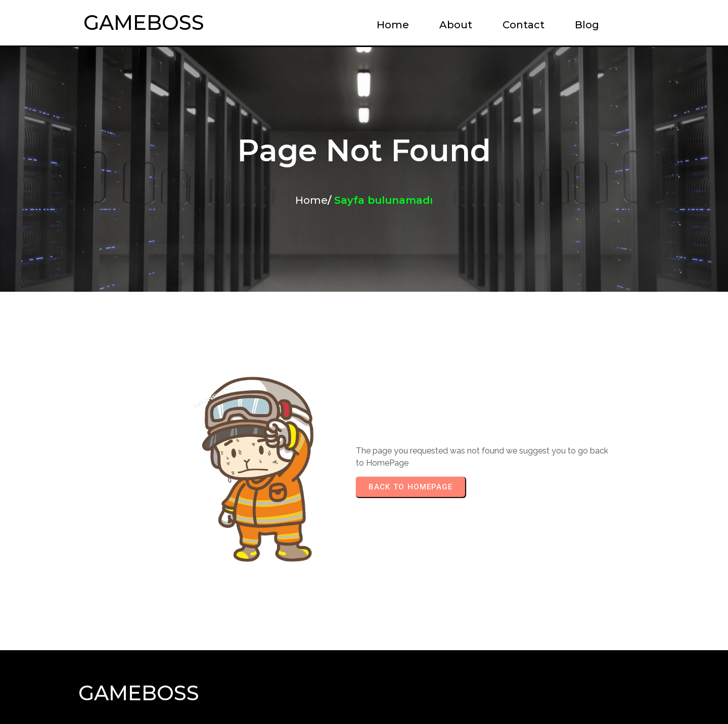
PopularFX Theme (418, 696)
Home (311, 200)
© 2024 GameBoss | (311, 696)
